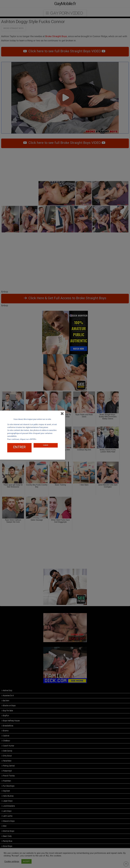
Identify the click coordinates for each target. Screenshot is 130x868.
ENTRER (19, 446)
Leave (46, 444)
